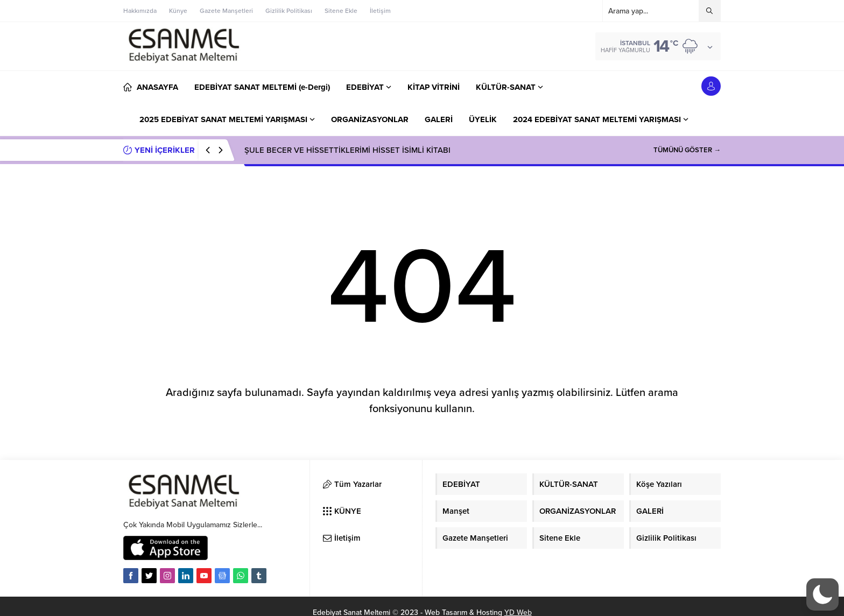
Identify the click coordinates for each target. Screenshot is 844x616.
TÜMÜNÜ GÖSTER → (687, 150)
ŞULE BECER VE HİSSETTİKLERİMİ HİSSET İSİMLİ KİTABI (347, 150)
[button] (822, 594)
